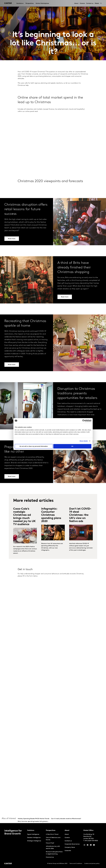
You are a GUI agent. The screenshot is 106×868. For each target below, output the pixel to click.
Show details (84, 441)
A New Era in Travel (52, 834)
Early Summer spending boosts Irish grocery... (33, 821)
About (67, 834)
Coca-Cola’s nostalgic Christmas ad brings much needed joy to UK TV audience (24, 517)
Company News (70, 847)
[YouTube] (91, 845)
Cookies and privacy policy (92, 864)
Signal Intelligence (33, 834)
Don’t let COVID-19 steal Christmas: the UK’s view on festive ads (80, 515)
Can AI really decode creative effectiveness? (66, 819)
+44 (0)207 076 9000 (91, 841)
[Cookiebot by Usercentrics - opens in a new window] (84, 421)
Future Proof (50, 843)
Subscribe (68, 851)
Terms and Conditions (76, 864)
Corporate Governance (72, 844)
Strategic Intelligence (34, 841)
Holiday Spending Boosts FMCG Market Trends (34, 819)
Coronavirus (50, 857)
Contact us (68, 841)
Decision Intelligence (34, 838)
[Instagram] (84, 845)
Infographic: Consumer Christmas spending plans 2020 (51, 515)
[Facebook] (88, 845)
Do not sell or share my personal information (34, 446)
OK (72, 446)
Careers (67, 838)
